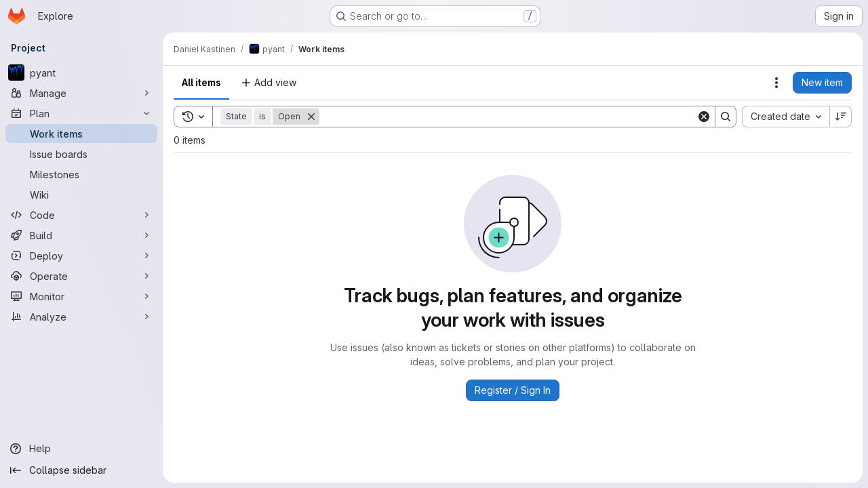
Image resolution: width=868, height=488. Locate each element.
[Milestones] (81, 174)
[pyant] (81, 73)
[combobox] (786, 117)
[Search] (508, 117)
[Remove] (311, 117)
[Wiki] (81, 195)
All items (201, 82)
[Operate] (81, 276)
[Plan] (81, 113)
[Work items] (81, 134)
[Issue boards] (81, 154)
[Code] (81, 215)
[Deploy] (81, 256)
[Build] (81, 235)
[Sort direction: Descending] (841, 117)
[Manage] (81, 93)
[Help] (81, 449)
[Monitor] (81, 296)
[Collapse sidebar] (81, 470)
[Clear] (704, 117)
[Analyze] (81, 317)
